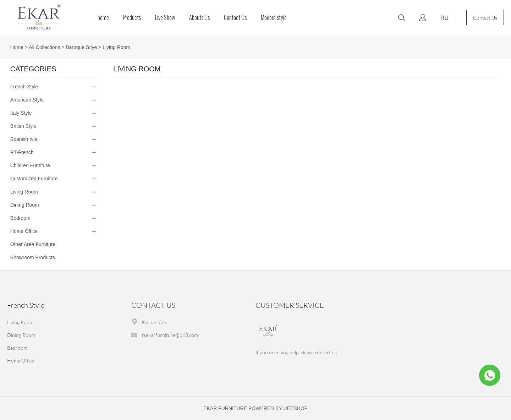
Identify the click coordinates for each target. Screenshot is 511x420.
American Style (27, 100)
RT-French (22, 152)
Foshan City (155, 322)
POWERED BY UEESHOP (278, 408)
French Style (24, 87)
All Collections (44, 47)
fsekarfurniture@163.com (170, 335)
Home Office (24, 231)
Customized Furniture (34, 179)
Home (17, 47)
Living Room (116, 47)
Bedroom (20, 218)
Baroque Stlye (81, 47)
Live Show (165, 18)
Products (132, 18)
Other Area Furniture (33, 244)
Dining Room (25, 205)
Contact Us (235, 18)
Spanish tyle (24, 139)
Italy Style (21, 113)
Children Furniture (30, 165)
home (103, 18)
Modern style (274, 18)
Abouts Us (199, 18)
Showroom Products (33, 257)
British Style (23, 126)
